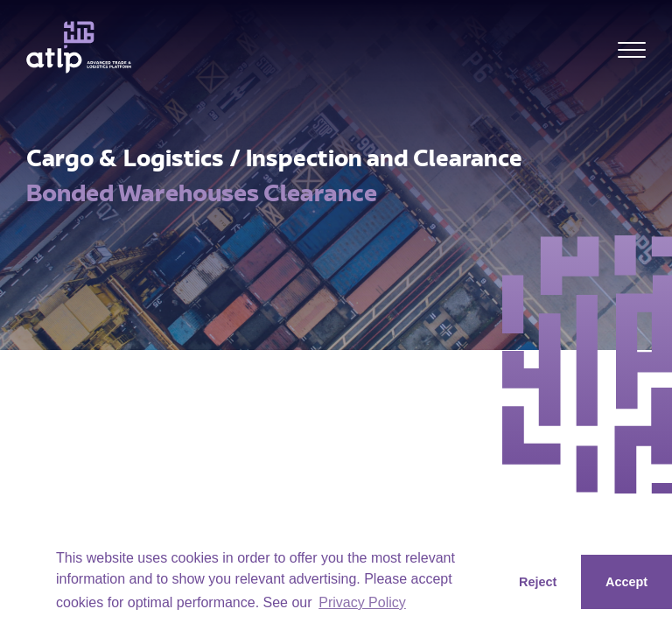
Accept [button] (626, 582)
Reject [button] (538, 582)
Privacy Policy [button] (362, 602)
